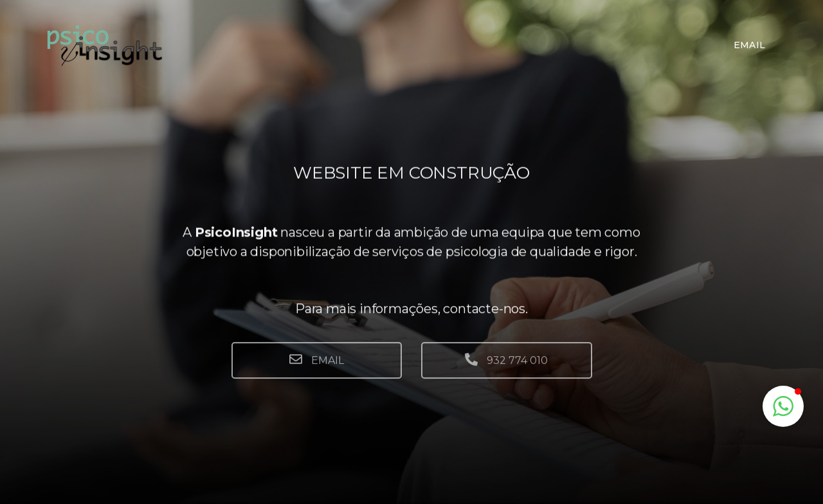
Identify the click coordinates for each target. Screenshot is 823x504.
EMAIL (317, 368)
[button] (783, 406)
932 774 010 (506, 368)
